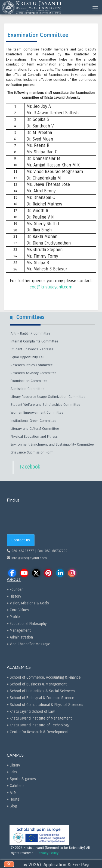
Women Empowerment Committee (37, 413)
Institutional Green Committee (34, 421)
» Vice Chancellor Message (29, 644)
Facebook (30, 467)
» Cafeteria (16, 786)
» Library (13, 765)
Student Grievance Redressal (33, 349)
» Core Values (18, 610)
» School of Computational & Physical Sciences (45, 705)
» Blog (12, 806)
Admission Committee (27, 389)
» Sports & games (21, 779)
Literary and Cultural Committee (35, 429)
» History (14, 596)
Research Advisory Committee (34, 373)
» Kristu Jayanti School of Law (31, 712)
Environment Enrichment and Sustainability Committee (52, 445)
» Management (19, 630)
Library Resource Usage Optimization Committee (48, 397)
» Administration (20, 637)
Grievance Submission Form (32, 452)
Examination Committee (29, 381)
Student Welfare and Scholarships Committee (45, 405)
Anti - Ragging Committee (30, 333)
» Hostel (14, 799)
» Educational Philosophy (27, 624)
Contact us (21, 540)
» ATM (12, 793)
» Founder (15, 590)
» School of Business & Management (37, 684)
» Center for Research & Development (38, 732)
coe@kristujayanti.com (51, 287)
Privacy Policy (48, 853)
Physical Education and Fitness (34, 437)
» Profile (13, 617)
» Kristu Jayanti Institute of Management (39, 718)
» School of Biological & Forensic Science (41, 698)
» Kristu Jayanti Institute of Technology (38, 725)
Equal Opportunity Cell (27, 357)
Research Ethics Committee (32, 365)
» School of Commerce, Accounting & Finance (44, 677)
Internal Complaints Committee (34, 341)
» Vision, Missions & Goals (28, 603)
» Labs (12, 772)
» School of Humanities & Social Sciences (41, 691)
